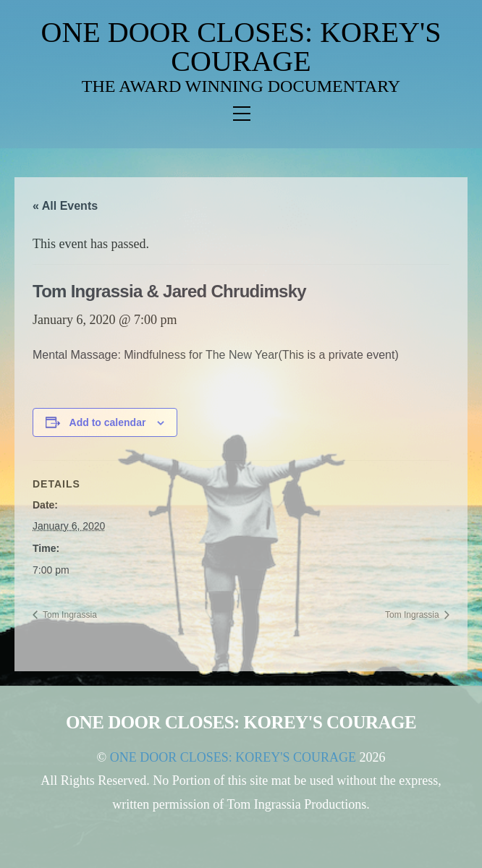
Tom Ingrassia (69, 615)
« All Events (65, 206)
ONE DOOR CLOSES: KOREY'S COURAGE (241, 47)
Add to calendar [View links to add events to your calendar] (108, 422)
